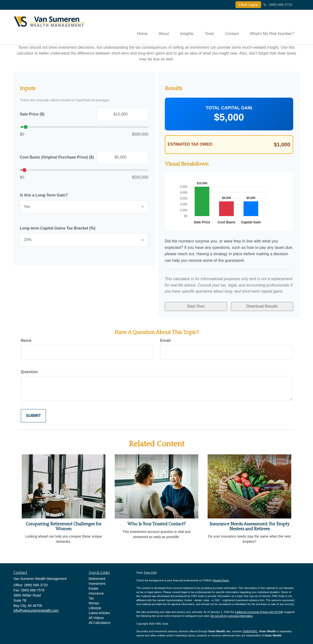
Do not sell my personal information (232, 614)
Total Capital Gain (229, 108)
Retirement (97, 577)
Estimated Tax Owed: (190, 145)
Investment (97, 582)
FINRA (247, 629)
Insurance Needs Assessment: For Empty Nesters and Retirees (250, 525)
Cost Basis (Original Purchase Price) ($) (57, 158)
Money (94, 601)
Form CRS (150, 571)
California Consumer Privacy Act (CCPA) (259, 610)
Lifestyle (95, 606)
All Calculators (100, 621)
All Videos (96, 616)
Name (26, 339)
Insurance (96, 591)
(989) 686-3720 (278, 5)
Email (165, 339)
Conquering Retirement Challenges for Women (64, 525)
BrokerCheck (221, 578)
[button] (159, 27)
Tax (91, 596)
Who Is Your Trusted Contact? (156, 522)
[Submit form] (33, 414)
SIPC (255, 629)
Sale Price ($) (32, 115)
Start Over (196, 305)
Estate (94, 586)
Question (29, 370)
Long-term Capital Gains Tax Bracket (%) (58, 229)
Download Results (262, 305)
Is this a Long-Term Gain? (44, 195)
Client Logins (248, 5)
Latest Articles (99, 611)
